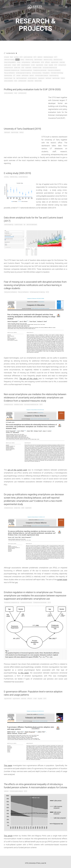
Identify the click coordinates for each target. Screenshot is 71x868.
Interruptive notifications (54, 70)
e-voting (16, 57)
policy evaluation (9, 81)
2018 (42, 62)
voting (19, 62)
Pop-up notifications (10, 73)
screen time (17, 68)
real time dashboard (22, 78)
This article (8, 836)
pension (32, 75)
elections (40, 57)
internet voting (29, 60)
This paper (8, 765)
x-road (46, 65)
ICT (14, 75)
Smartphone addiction (26, 70)
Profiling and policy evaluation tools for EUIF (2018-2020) (32, 89)
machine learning (54, 75)
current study (62, 579)
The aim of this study (29, 378)
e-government (55, 62)
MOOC (17, 60)
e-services (62, 62)
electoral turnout (58, 60)
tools (16, 81)
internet (18, 75)
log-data (51, 65)
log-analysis (41, 78)
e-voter (33, 65)
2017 (56, 57)
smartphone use (9, 68)
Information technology (57, 73)
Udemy (22, 60)
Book (12, 57)
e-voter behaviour (32, 78)
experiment (28, 68)
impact (14, 65)
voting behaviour (26, 62)
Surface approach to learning (23, 73)
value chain (30, 81)
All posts (7, 57)
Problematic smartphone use (12, 70)
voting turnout (62, 65)
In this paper (23, 673)
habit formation (38, 60)
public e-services (28, 57)
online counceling (37, 73)
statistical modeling (9, 60)
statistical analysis (48, 57)
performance (25, 75)
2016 (21, 57)
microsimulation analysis (42, 75)
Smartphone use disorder (40, 70)
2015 (35, 57)
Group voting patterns (10, 62)
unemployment (22, 81)
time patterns (46, 73)
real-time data (56, 78)
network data (38, 81)
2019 (56, 65)
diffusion (47, 62)
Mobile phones (8, 75)
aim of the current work (17, 470)
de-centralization (26, 65)
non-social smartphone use (50, 68)
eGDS (19, 65)
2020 (23, 68)
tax (14, 78)
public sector (8, 65)
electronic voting (48, 60)
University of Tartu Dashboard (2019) (22, 129)
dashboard (48, 78)
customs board (8, 78)
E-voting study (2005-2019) (17, 173)
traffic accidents (36, 62)
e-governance (40, 65)
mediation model (37, 68)
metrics (63, 78)
